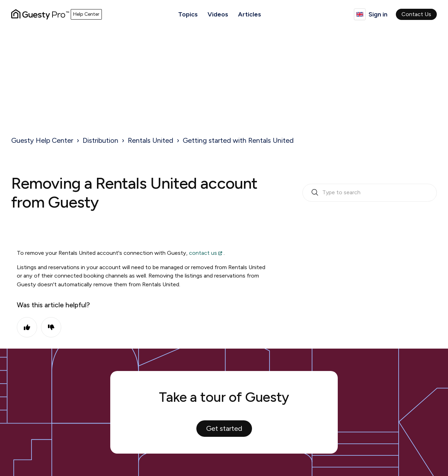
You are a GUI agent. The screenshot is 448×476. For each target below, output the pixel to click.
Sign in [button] (378, 14)
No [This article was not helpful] (51, 327)
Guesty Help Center (42, 140)
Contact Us (416, 14)
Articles (250, 14)
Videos (218, 14)
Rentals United (150, 140)
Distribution (100, 140)
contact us (203, 253)
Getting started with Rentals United (238, 140)
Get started (224, 428)
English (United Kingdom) (360, 14)
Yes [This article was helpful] (27, 327)
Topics (188, 14)
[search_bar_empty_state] (370, 193)
